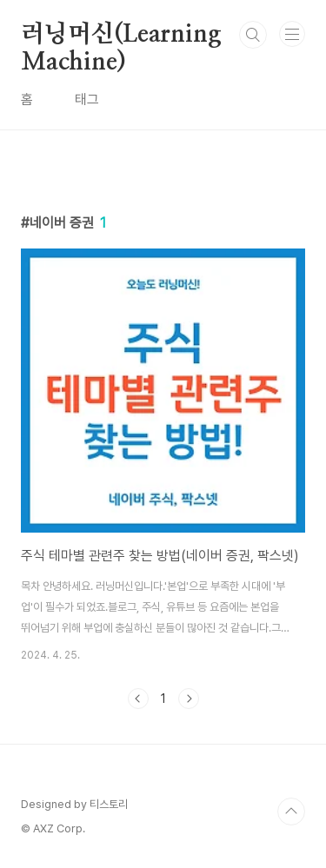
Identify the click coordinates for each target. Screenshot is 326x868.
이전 (138, 699)
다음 (189, 699)
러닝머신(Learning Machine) (121, 36)
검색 (253, 35)
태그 (87, 99)
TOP (291, 812)
